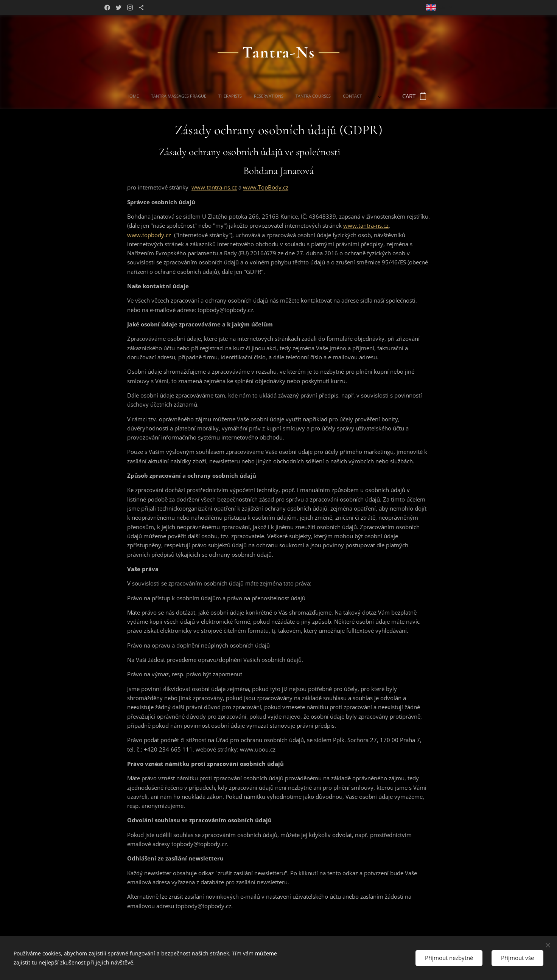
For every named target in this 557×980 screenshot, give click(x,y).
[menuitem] (189, 96)
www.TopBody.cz (266, 187)
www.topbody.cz (149, 235)
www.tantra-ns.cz (214, 187)
